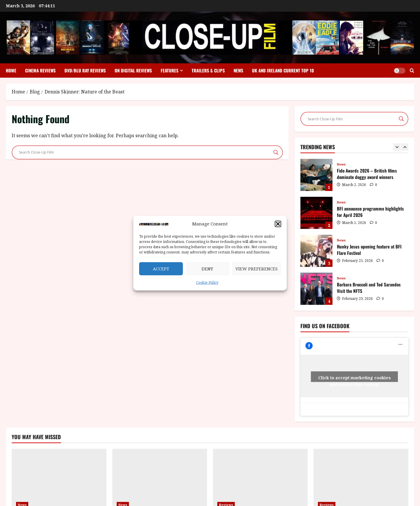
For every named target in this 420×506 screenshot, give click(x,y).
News (238, 70)
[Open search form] (412, 71)
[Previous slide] (397, 147)
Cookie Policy (207, 282)
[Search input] (145, 152)
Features (170, 70)
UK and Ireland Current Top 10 (283, 70)
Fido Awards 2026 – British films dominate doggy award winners (316, 175)
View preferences (257, 269)
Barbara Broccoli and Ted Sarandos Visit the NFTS (316, 289)
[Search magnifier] (276, 152)
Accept (161, 269)
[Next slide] (405, 147)
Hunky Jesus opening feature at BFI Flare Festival (316, 251)
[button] (278, 224)
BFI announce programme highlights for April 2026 (316, 213)
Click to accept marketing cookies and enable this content (355, 379)
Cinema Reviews (40, 70)
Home (11, 70)
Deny (207, 269)
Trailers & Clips (208, 70)
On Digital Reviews (133, 70)
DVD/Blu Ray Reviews (85, 70)
